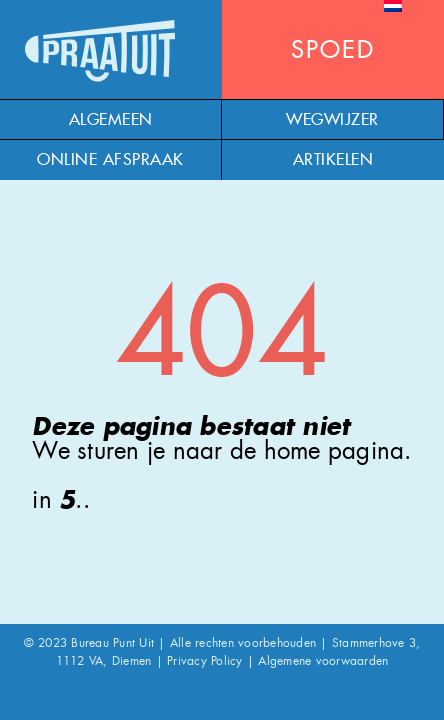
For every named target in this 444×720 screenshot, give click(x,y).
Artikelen (333, 160)
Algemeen (111, 120)
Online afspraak (110, 160)
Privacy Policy (205, 661)
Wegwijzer (332, 120)
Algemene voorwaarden (323, 661)
